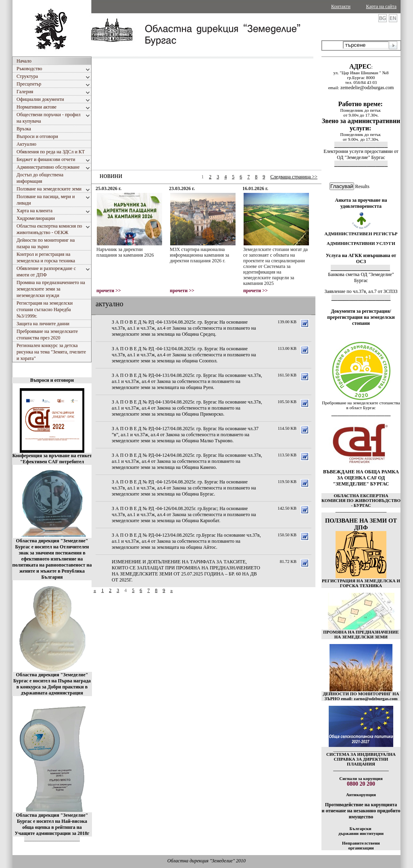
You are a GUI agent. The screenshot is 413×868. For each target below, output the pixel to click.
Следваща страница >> (294, 177)
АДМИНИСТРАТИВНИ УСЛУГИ (361, 243)
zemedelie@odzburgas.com (367, 88)
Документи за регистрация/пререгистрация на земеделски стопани (361, 317)
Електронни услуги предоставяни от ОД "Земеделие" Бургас (361, 154)
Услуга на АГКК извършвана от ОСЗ (361, 258)
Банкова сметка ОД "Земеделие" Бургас (361, 277)
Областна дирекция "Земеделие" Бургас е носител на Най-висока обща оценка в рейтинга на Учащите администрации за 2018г (52, 824)
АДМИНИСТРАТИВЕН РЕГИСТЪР (361, 234)
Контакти (341, 6)
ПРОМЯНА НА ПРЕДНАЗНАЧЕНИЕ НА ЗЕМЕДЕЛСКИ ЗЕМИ (361, 634)
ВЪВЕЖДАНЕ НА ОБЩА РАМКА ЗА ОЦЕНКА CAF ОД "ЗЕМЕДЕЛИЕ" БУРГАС (361, 478)
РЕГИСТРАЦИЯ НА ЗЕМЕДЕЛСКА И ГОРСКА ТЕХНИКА (361, 583)
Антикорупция (361, 795)
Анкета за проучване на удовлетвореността (361, 203)
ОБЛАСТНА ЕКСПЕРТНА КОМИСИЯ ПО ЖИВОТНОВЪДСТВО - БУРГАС (361, 500)
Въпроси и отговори (52, 380)
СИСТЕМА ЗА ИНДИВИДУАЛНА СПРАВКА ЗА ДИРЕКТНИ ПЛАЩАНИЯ (361, 759)
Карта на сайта (381, 6)
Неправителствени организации (361, 845)
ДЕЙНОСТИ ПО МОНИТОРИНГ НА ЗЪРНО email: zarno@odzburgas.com (361, 696)
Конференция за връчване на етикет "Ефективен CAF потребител (52, 459)
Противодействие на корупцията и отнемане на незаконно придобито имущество (361, 811)
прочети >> (109, 291)
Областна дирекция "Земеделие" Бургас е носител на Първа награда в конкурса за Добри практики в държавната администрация (52, 684)
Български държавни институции (361, 831)
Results (362, 186)
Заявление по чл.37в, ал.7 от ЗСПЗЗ (361, 291)
